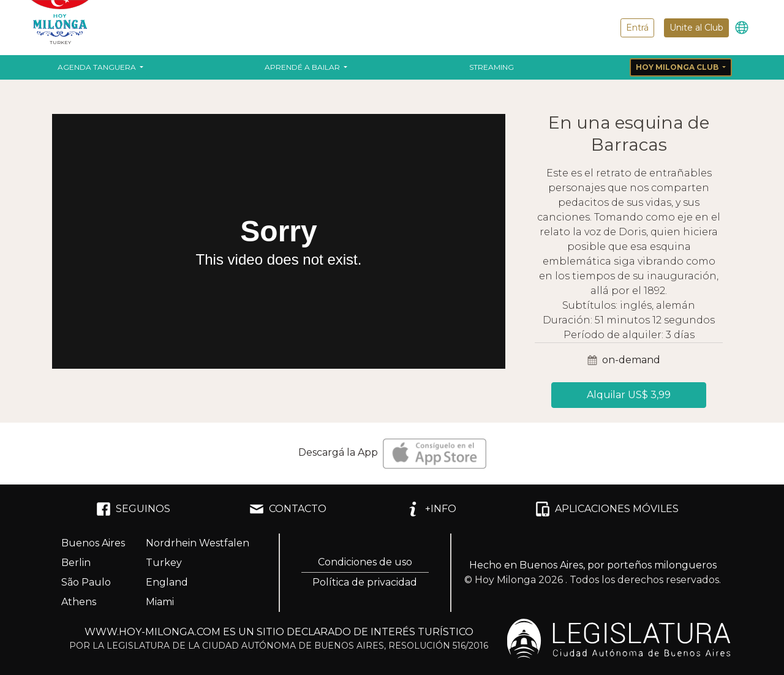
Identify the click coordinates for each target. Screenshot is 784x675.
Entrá (637, 28)
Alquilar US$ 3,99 (629, 395)
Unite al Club (696, 28)
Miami (160, 602)
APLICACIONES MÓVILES (607, 509)
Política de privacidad (365, 582)
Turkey (164, 563)
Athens (79, 602)
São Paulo (86, 582)
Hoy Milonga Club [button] (678, 67)
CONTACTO (288, 509)
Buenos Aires (93, 543)
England (167, 582)
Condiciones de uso (365, 562)
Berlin (76, 563)
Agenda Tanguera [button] (98, 67)
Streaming (492, 67)
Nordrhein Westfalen (198, 543)
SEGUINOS (133, 509)
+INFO (431, 509)
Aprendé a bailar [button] (303, 67)
